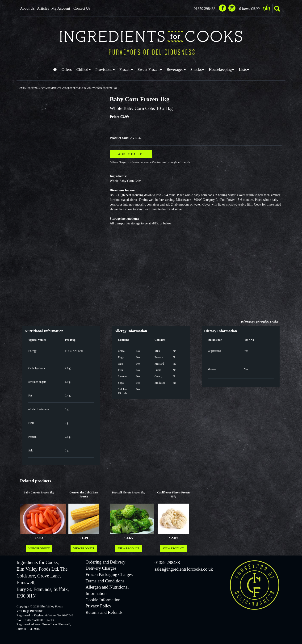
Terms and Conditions (105, 581)
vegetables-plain (75, 88)
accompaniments (50, 88)
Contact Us (82, 8)
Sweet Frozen (150, 69)
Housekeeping (221, 69)
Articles (43, 8)
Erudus (274, 322)
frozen (32, 88)
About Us (27, 8)
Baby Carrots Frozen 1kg (39, 492)
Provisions (105, 69)
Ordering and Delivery (106, 562)
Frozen (126, 69)
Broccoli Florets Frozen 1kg (129, 492)
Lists (244, 69)
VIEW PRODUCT (39, 548)
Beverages (176, 69)
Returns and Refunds (104, 612)
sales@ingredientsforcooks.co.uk (184, 569)
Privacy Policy (99, 606)
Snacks (197, 69)
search (277, 8)
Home (21, 88)
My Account (61, 8)
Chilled (84, 69)
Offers (67, 69)
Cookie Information (103, 600)
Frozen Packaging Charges (109, 575)
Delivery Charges (101, 568)
